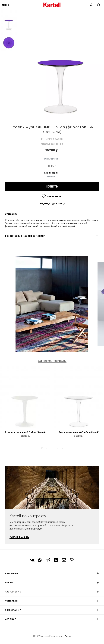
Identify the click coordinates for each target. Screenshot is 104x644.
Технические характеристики (25, 236)
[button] (42, 448)
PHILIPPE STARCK (52, 139)
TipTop (51, 166)
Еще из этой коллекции (52, 361)
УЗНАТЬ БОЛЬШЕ (19, 537)
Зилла (68, 636)
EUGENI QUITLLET (52, 144)
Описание (11, 214)
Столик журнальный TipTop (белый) (25, 432)
